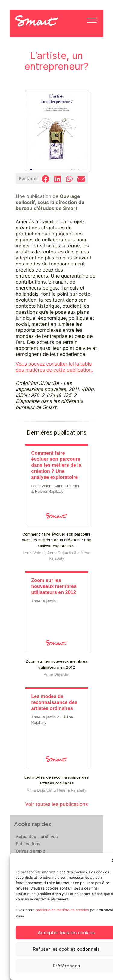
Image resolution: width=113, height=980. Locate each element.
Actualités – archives (37, 837)
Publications (28, 844)
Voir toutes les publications (56, 804)
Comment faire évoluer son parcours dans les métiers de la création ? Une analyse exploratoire (56, 540)
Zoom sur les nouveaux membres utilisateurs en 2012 (56, 664)
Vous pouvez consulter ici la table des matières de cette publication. (54, 367)
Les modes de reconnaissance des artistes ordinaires (57, 780)
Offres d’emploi (31, 851)
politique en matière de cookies (62, 910)
